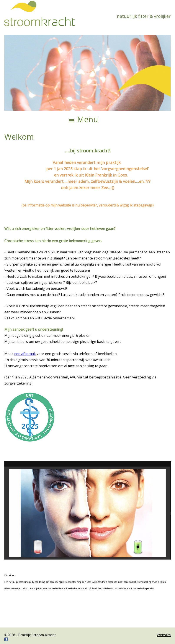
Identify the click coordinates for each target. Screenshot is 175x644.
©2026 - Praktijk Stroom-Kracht (30, 635)
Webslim (164, 635)
